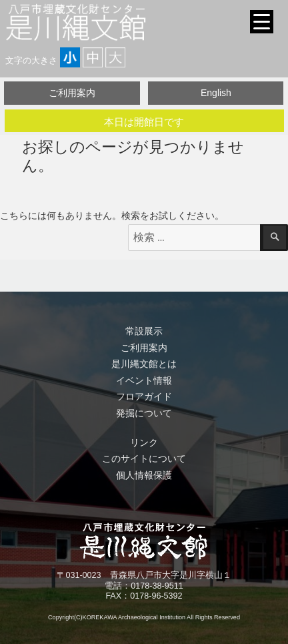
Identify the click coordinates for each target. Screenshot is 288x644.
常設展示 (144, 331)
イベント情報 (144, 380)
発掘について (144, 413)
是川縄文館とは (144, 364)
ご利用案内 (72, 93)
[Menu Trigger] (262, 22)
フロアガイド (144, 396)
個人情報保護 (144, 475)
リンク (144, 442)
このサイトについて (144, 458)
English (216, 93)
